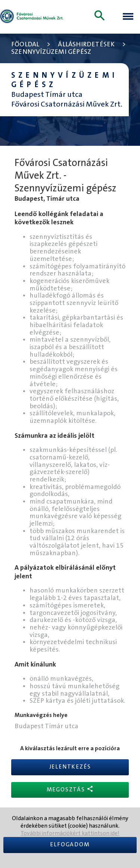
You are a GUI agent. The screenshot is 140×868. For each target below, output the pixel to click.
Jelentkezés (70, 767)
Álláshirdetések (86, 45)
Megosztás (70, 789)
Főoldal (25, 45)
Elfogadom (70, 845)
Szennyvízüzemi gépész (51, 52)
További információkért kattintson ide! (70, 833)
